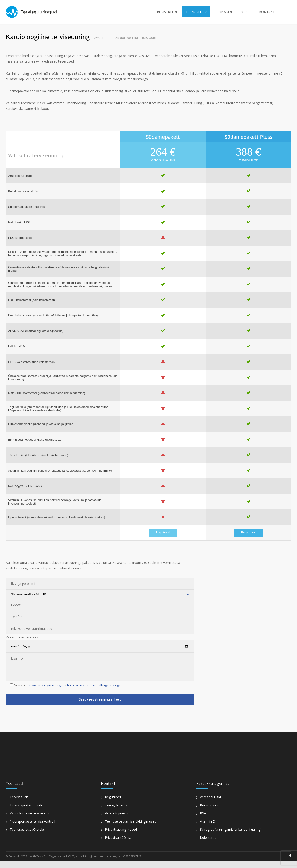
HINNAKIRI (224, 15)
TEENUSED (194, 15)
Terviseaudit (19, 804)
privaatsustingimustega (45, 692)
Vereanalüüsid (210, 804)
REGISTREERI (167, 15)
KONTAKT (267, 15)
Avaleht (100, 45)
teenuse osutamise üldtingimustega (94, 692)
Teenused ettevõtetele (27, 836)
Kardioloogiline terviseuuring (31, 820)
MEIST (245, 15)
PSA (203, 820)
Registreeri (163, 539)
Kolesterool (209, 844)
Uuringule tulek (116, 812)
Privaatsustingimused (121, 836)
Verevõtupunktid (117, 820)
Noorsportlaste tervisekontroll (32, 828)
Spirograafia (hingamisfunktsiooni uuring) (231, 836)
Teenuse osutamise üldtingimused (131, 828)
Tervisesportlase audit (26, 812)
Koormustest (210, 812)
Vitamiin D (208, 828)
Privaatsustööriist (118, 844)
